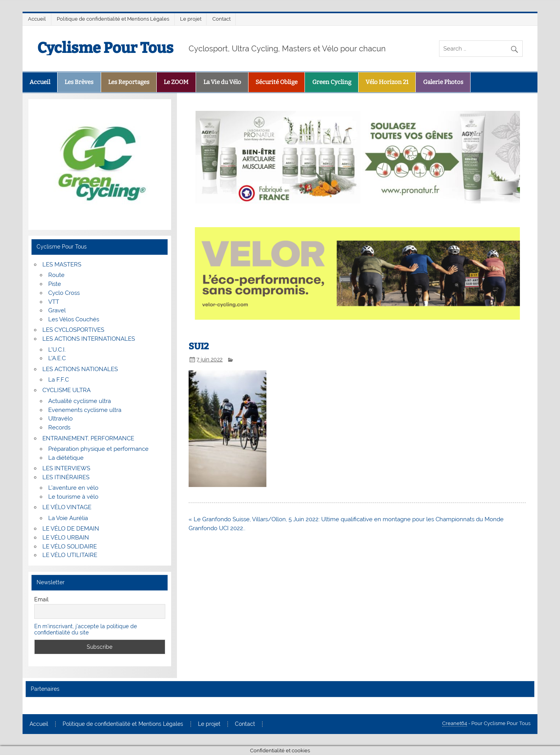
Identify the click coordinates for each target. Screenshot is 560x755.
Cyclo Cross (64, 293)
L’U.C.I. (57, 350)
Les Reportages (129, 82)
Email (41, 599)
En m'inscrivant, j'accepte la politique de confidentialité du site (86, 629)
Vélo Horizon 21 (387, 82)
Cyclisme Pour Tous (105, 48)
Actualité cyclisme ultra (80, 401)
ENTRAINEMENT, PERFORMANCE (88, 438)
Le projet (191, 19)
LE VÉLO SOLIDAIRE (70, 547)
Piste (55, 284)
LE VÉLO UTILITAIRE (70, 555)
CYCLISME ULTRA (66, 390)
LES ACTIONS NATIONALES (80, 369)
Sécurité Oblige (276, 82)
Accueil (37, 19)
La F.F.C (59, 380)
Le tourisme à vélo (73, 497)
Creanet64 (455, 723)
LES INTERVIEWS (66, 468)
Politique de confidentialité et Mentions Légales (113, 19)
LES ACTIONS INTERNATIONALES (89, 339)
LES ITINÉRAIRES (66, 477)
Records (59, 427)
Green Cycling (332, 82)
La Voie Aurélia (68, 518)
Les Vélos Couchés (74, 319)
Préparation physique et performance (98, 449)
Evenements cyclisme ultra (85, 410)
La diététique (66, 458)
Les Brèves (79, 82)
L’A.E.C (57, 358)
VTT (54, 302)
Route (56, 275)
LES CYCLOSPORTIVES (73, 330)
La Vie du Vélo (222, 82)
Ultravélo (60, 419)
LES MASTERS (62, 265)
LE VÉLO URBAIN (66, 538)
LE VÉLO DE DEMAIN (71, 529)
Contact (221, 19)
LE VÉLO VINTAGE (67, 507)
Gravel (57, 310)
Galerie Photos (443, 82)
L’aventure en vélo (73, 488)
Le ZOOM (176, 82)
